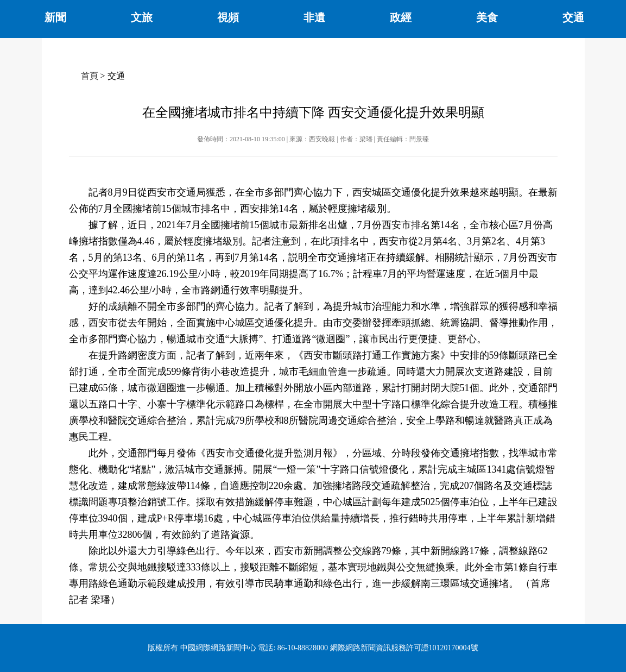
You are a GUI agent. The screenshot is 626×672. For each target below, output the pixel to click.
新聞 (55, 17)
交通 (573, 17)
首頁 (90, 76)
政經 (401, 17)
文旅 (142, 17)
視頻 (228, 17)
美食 (487, 17)
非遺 (314, 17)
